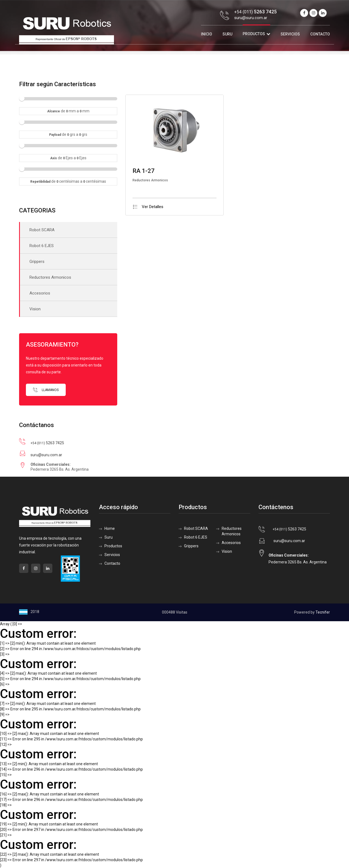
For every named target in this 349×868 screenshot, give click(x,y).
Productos (254, 34)
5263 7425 (47, 443)
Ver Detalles (148, 207)
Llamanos (46, 390)
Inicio (207, 34)
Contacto (320, 34)
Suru (227, 34)
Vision (35, 309)
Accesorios (40, 293)
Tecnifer (323, 612)
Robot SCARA (42, 230)
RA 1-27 (144, 171)
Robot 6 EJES (42, 246)
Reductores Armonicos (50, 277)
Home (110, 528)
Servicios (290, 34)
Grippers (37, 262)
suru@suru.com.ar (251, 18)
